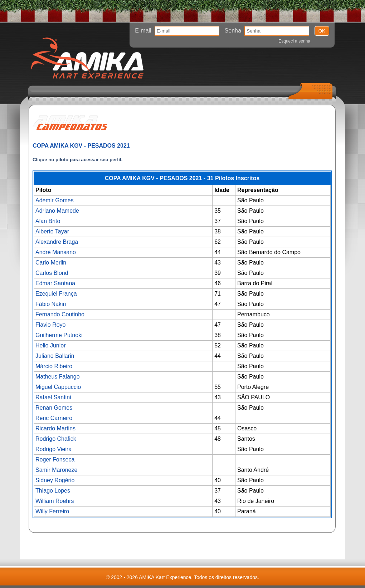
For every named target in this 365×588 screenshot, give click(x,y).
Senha (233, 31)
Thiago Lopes (53, 491)
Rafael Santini (53, 397)
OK (322, 31)
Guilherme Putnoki (59, 335)
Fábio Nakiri (51, 304)
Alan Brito (48, 221)
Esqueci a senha (294, 41)
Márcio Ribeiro (54, 366)
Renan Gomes (54, 408)
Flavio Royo (50, 325)
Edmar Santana (55, 283)
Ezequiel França (56, 294)
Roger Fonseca (55, 459)
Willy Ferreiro (52, 511)
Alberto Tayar (52, 231)
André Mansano (56, 252)
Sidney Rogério (55, 480)
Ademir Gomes (55, 200)
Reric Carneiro (54, 418)
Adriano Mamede (57, 211)
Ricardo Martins (55, 428)
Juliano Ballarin (55, 356)
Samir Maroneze (56, 470)
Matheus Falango (58, 377)
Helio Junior (50, 345)
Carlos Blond (52, 273)
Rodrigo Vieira (53, 449)
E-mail (143, 31)
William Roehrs (55, 501)
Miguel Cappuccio (58, 387)
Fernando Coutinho (60, 314)
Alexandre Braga (57, 242)
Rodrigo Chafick (56, 439)
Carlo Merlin (51, 263)
